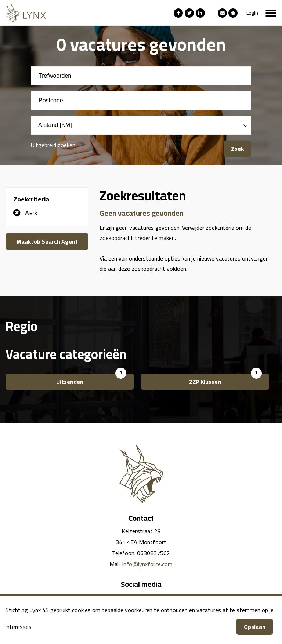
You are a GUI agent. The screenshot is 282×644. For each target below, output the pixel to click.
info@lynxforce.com (147, 564)
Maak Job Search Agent (47, 241)
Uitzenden (70, 382)
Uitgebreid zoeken (53, 145)
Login (252, 13)
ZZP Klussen (205, 382)
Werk (31, 213)
